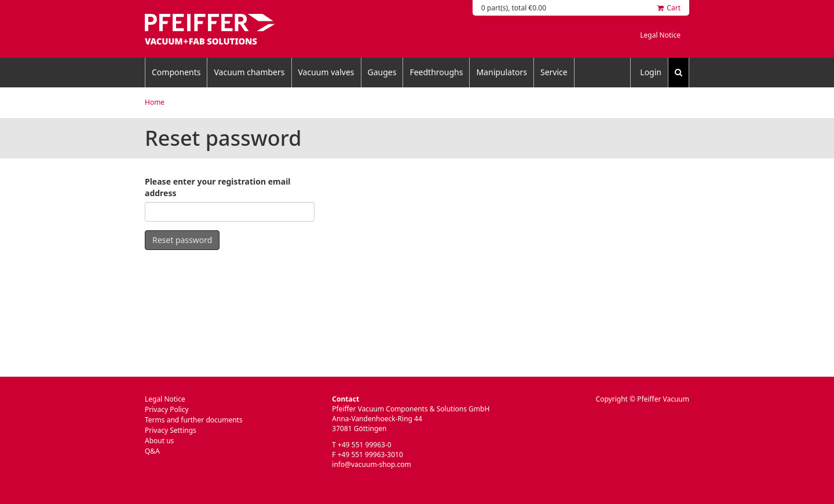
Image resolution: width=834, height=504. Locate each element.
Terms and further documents (194, 420)
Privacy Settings (171, 430)
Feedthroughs (436, 72)
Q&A (152, 451)
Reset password (182, 240)
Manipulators (502, 72)
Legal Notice (660, 35)
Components (176, 72)
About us (159, 441)
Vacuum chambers (249, 72)
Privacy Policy (167, 409)
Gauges (382, 72)
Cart (669, 8)
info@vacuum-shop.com (371, 464)
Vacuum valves (326, 72)
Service (554, 72)
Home (155, 102)
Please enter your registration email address (218, 187)
